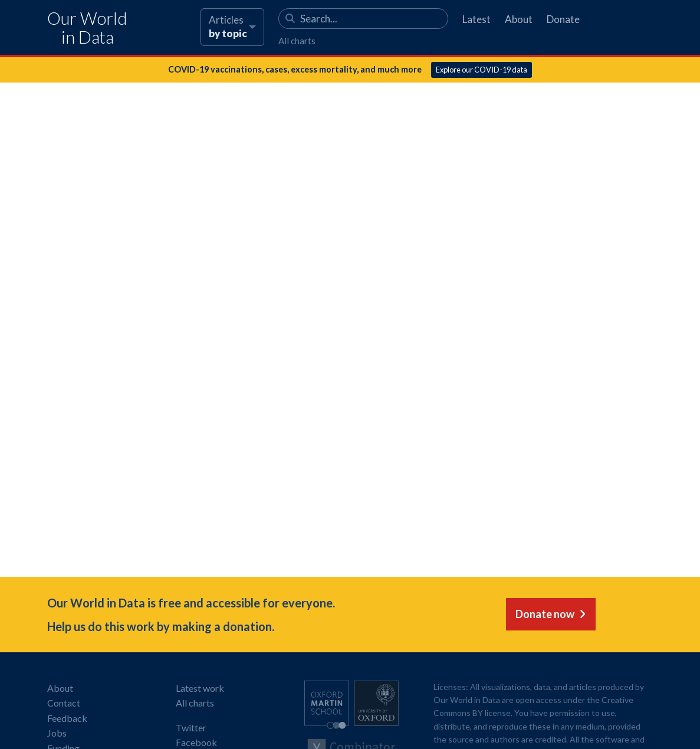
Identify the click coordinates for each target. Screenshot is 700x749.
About (519, 19)
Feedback (67, 718)
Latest (476, 19)
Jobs (57, 733)
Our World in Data (87, 28)
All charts (297, 41)
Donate (563, 19)
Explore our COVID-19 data (482, 70)
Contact (64, 703)
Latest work (200, 688)
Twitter (191, 727)
